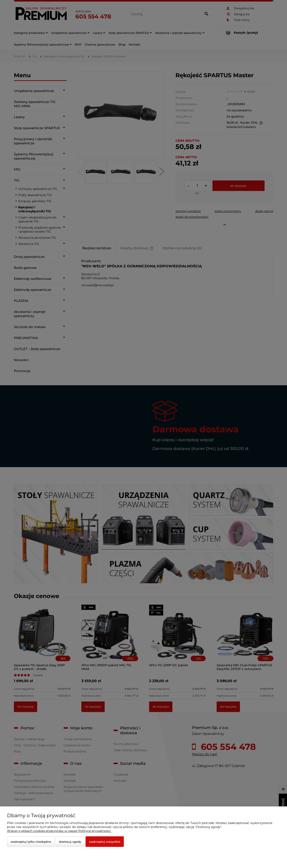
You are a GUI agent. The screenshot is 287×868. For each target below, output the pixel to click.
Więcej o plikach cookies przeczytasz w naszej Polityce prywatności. (59, 831)
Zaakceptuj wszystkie (105, 842)
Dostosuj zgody (70, 842)
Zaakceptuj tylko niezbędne (31, 842)
